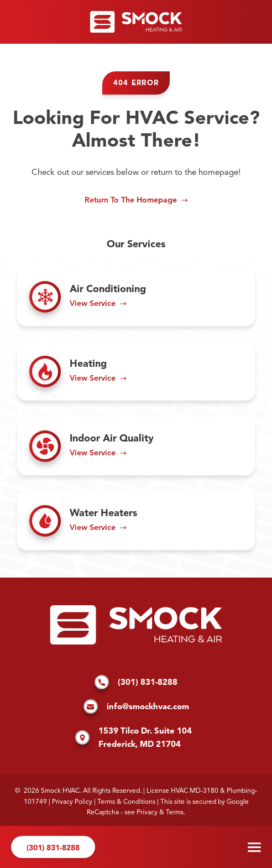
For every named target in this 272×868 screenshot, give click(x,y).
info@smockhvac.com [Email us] (136, 708)
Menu (254, 847)
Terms (175, 813)
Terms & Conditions (126, 802)
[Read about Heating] (136, 371)
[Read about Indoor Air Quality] (136, 446)
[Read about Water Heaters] (136, 521)
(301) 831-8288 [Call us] (53, 848)
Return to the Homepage (131, 200)
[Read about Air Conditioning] (136, 297)
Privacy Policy (72, 802)
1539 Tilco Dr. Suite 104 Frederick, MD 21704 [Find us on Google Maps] (134, 738)
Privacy (147, 813)
